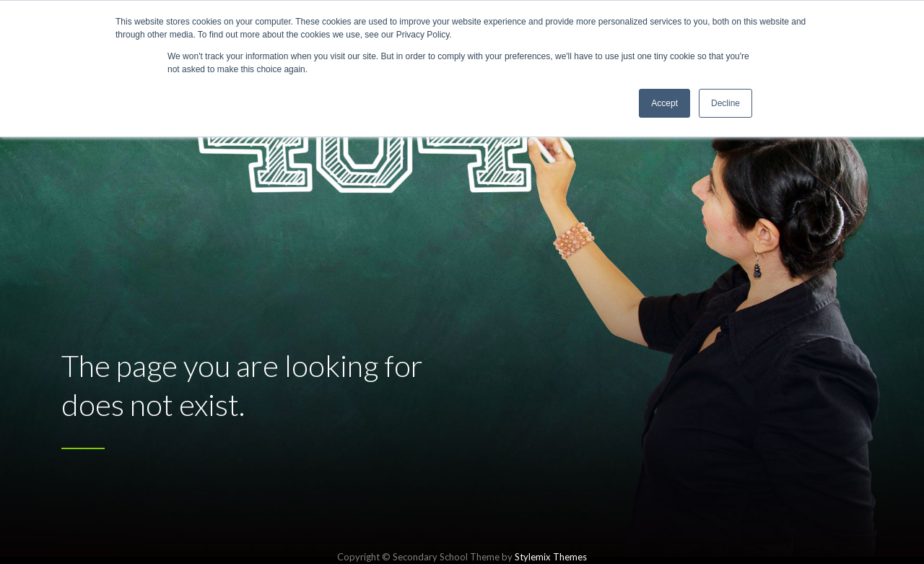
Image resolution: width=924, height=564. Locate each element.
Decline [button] (725, 103)
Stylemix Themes (551, 557)
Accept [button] (664, 103)
